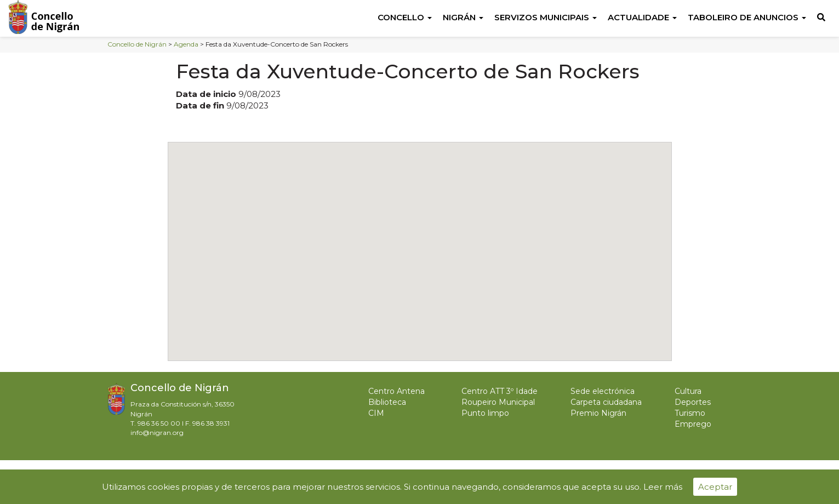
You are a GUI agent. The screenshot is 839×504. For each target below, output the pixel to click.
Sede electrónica (603, 391)
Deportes (693, 402)
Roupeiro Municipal (498, 402)
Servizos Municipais (546, 17)
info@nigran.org (157, 433)
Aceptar (715, 487)
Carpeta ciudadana (606, 402)
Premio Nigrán (598, 413)
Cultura (688, 391)
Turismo (690, 413)
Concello (405, 17)
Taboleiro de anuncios (747, 17)
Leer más (663, 487)
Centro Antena (396, 391)
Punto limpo (485, 413)
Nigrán (463, 17)
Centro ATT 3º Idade (500, 391)
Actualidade (642, 17)
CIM (376, 413)
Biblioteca (387, 402)
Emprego (693, 424)
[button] (420, 241)
